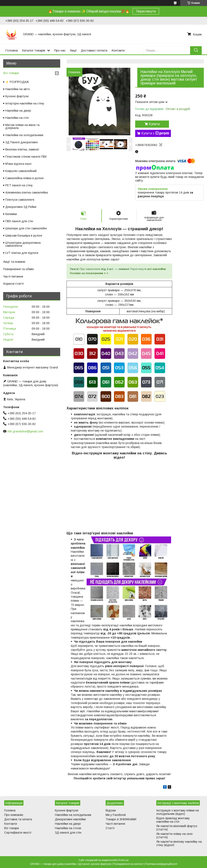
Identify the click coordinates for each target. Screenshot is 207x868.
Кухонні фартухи (17, 96)
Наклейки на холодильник (73, 815)
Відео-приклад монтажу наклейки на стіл (173, 820)
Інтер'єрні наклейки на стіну (25, 103)
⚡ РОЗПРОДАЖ (17, 82)
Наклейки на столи (68, 828)
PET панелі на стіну (19, 185)
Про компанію (14, 815)
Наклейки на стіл (17, 118)
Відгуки (111, 810)
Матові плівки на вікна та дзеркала (22, 126)
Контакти (118, 50)
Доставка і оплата (94, 50)
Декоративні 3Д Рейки (21, 207)
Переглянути (146, 11)
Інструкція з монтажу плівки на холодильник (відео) (178, 812)
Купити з (155, 133)
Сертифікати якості (18, 833)
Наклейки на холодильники (24, 135)
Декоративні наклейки (70, 819)
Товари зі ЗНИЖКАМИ (121, 819)
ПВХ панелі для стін (19, 221)
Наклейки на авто (18, 89)
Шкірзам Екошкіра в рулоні (24, 236)
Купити (154, 124)
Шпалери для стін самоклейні (26, 228)
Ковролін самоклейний (21, 171)
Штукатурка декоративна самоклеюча (23, 244)
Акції (73, 50)
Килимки (11, 214)
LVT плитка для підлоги (22, 253)
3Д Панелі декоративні (21, 142)
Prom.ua (123, 860)
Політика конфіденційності (161, 864)
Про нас (60, 50)
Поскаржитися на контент (128, 864)
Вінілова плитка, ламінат (22, 149)
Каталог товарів (34, 50)
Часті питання (13, 276)
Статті (110, 828)
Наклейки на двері (18, 111)
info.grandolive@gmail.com (25, 431)
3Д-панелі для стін (68, 833)
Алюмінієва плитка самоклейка (27, 192)
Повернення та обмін (18, 269)
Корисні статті (13, 284)
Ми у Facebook (116, 815)
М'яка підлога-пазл (18, 164)
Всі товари (11, 73)
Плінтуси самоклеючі (20, 200)
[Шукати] (196, 50)
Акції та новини (14, 262)
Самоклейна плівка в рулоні (24, 178)
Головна (12, 50)
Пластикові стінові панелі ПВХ (26, 157)
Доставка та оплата (18, 819)
